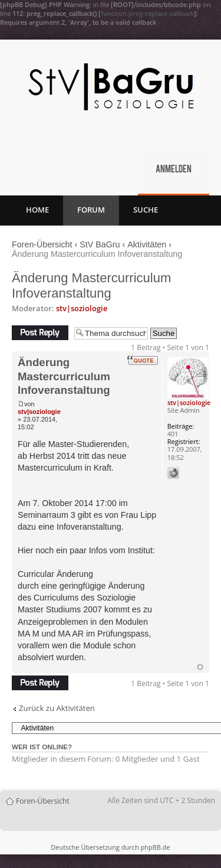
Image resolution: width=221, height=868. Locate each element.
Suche (146, 210)
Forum (91, 210)
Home (37, 210)
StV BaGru (100, 244)
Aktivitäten (147, 244)
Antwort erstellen (40, 333)
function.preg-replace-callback (147, 13)
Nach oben (200, 667)
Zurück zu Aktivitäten (57, 708)
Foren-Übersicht (42, 244)
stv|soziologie (82, 308)
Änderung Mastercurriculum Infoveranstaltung (91, 285)
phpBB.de (155, 847)
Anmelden (174, 170)
